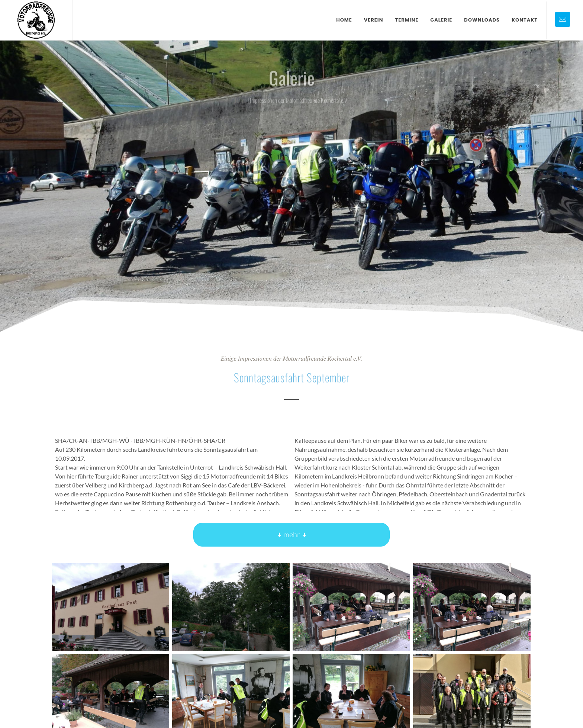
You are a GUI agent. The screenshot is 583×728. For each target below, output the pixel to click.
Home (241, 101)
